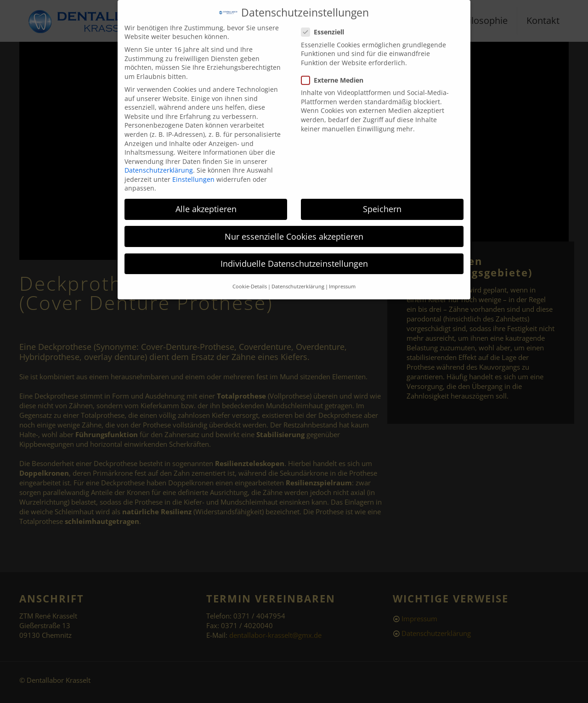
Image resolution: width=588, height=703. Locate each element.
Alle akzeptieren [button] (206, 202)
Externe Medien (336, 73)
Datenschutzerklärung (159, 163)
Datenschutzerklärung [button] (298, 279)
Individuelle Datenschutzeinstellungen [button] (294, 256)
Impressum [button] (342, 279)
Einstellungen (193, 172)
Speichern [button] (382, 202)
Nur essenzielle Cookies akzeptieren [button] (294, 229)
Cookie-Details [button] (250, 279)
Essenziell (326, 25)
